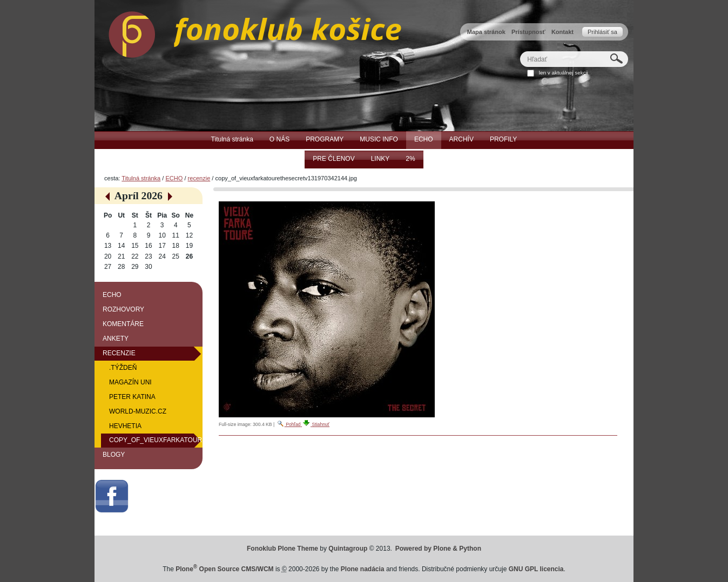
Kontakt (562, 32)
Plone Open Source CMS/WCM (224, 569)
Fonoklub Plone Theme (282, 549)
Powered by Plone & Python (438, 549)
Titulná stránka (141, 178)
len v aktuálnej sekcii (564, 73)
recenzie (199, 178)
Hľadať (520, 51)
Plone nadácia (363, 569)
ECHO (174, 178)
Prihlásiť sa (602, 32)
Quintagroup (348, 549)
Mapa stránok (486, 32)
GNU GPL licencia (536, 569)
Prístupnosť (528, 32)
